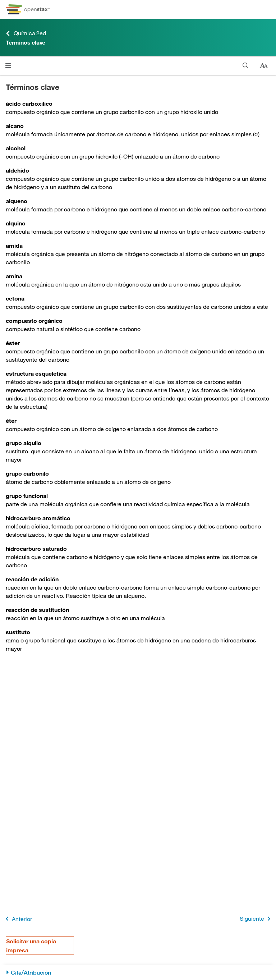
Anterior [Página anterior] (17, 919)
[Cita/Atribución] (138, 973)
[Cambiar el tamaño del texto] (264, 66)
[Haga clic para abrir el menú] (8, 66)
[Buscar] (246, 66)
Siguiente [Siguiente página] (256, 919)
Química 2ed (26, 33)
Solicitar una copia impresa (31, 945)
